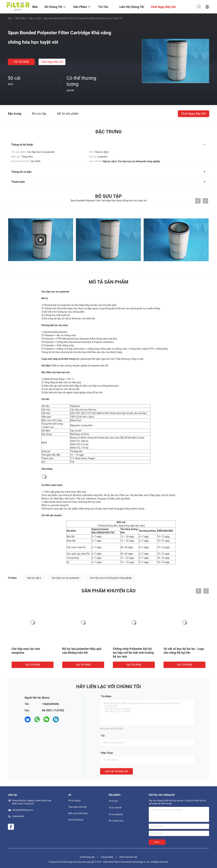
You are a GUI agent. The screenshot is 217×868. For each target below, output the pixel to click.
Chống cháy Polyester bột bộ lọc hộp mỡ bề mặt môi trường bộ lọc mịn (133, 653)
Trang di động (107, 857)
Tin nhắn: (107, 696)
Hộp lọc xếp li (34, 578)
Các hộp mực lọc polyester (66, 578)
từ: (103, 736)
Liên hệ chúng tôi (76, 820)
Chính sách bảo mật (128, 857)
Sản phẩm (21, 18)
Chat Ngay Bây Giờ (52, 62)
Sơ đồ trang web (87, 857)
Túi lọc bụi (113, 801)
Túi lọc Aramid (115, 808)
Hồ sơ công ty (74, 801)
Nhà (10, 18)
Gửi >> (157, 842)
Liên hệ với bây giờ (116, 771)
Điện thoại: (107, 753)
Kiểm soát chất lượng (78, 813)
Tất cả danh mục (116, 821)
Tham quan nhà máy (77, 807)
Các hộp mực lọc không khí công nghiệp (111, 578)
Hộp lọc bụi (35, 18)
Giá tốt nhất (21, 62)
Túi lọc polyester (116, 814)
